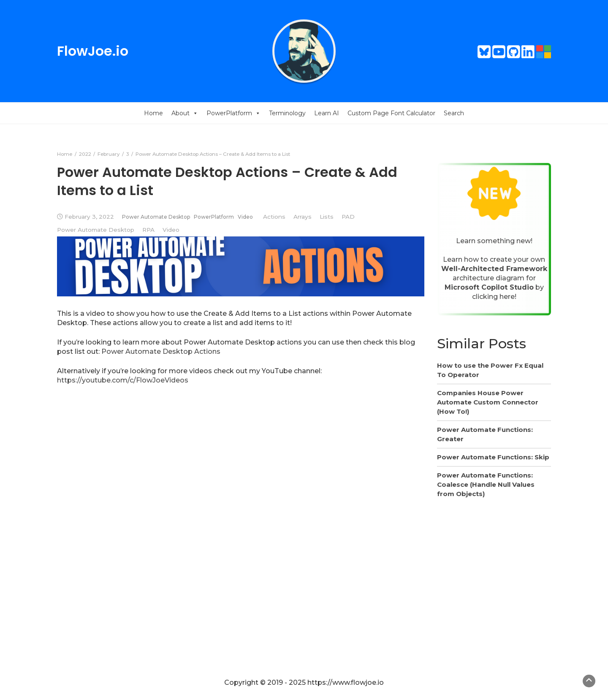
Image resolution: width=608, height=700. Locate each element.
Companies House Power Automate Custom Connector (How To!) (488, 402)
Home (153, 113)
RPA (148, 230)
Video (245, 217)
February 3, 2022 (89, 217)
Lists (327, 217)
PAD (348, 217)
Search (454, 113)
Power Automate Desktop (156, 217)
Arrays (303, 217)
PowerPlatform (233, 113)
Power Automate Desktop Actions (161, 351)
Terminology (287, 113)
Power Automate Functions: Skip (493, 457)
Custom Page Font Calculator (391, 113)
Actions (274, 217)
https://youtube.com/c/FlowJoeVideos (123, 380)
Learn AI (327, 113)
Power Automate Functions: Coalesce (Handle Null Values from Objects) (486, 484)
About (185, 113)
